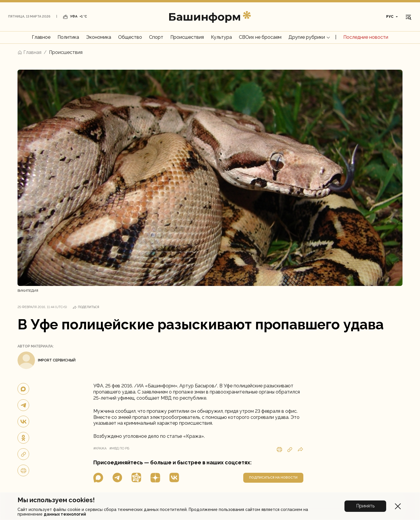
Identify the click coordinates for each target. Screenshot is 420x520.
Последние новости (366, 37)
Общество (130, 37)
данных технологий (65, 514)
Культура (221, 37)
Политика (68, 37)
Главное (41, 37)
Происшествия (187, 37)
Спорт (156, 37)
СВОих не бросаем (260, 37)
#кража (100, 448)
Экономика (99, 37)
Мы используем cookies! (56, 500)
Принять (365, 506)
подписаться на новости (273, 478)
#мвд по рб (119, 448)
